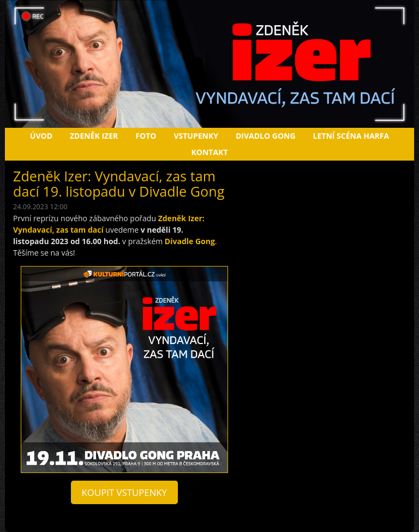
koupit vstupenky (124, 492)
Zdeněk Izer (94, 136)
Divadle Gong (190, 241)
